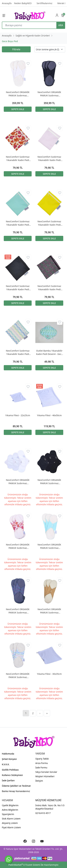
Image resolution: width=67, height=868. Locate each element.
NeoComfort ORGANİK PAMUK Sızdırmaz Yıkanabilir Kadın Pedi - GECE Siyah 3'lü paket (49, 94)
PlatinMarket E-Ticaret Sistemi (24, 865)
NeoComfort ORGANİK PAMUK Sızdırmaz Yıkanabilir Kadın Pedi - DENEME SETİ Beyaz (18, 482)
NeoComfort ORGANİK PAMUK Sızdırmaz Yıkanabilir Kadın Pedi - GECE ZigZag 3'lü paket (18, 676)
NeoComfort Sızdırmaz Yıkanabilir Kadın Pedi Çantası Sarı (49, 223)
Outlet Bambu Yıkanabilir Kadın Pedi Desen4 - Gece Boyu (49, 352)
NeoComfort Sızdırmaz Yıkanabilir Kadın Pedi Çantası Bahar (18, 159)
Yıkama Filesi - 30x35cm (49, 674)
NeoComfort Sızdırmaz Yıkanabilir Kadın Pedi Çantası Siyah (18, 288)
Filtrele (16, 49)
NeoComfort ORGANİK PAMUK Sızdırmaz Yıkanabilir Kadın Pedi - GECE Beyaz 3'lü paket (18, 94)
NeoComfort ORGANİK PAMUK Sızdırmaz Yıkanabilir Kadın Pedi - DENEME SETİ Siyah (49, 482)
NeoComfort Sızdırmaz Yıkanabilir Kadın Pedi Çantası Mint (18, 223)
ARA (61, 25)
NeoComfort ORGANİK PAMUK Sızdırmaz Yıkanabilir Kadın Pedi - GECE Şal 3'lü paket (18, 611)
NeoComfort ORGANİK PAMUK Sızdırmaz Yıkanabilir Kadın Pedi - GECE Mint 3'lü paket (49, 546)
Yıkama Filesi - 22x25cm (18, 415)
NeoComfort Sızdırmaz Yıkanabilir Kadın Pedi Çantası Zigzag (18, 352)
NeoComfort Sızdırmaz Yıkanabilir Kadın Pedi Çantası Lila (49, 159)
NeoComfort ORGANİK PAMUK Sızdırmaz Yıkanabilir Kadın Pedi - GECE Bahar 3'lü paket (18, 546)
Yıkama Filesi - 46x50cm (49, 415)
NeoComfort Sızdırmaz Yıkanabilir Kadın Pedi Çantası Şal (49, 288)
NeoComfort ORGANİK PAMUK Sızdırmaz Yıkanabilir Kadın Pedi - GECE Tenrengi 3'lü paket (49, 611)
